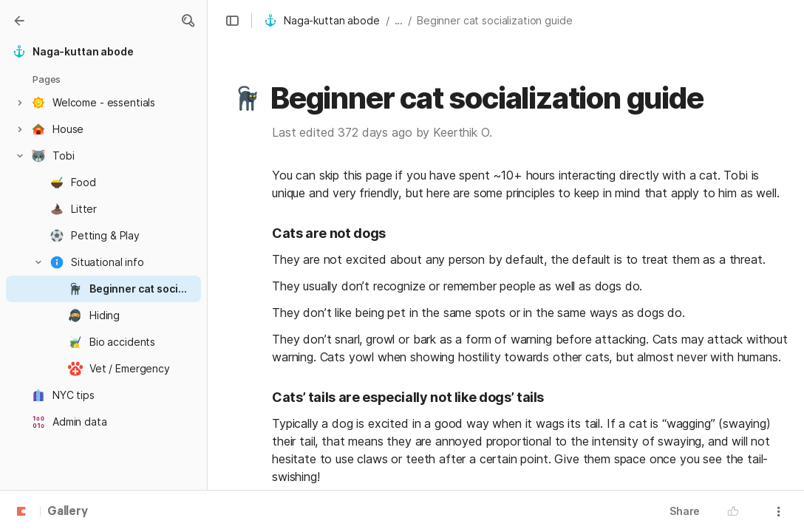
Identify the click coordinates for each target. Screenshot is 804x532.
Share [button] (685, 511)
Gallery (68, 512)
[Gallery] (19, 21)
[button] (188, 21)
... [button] (399, 20)
